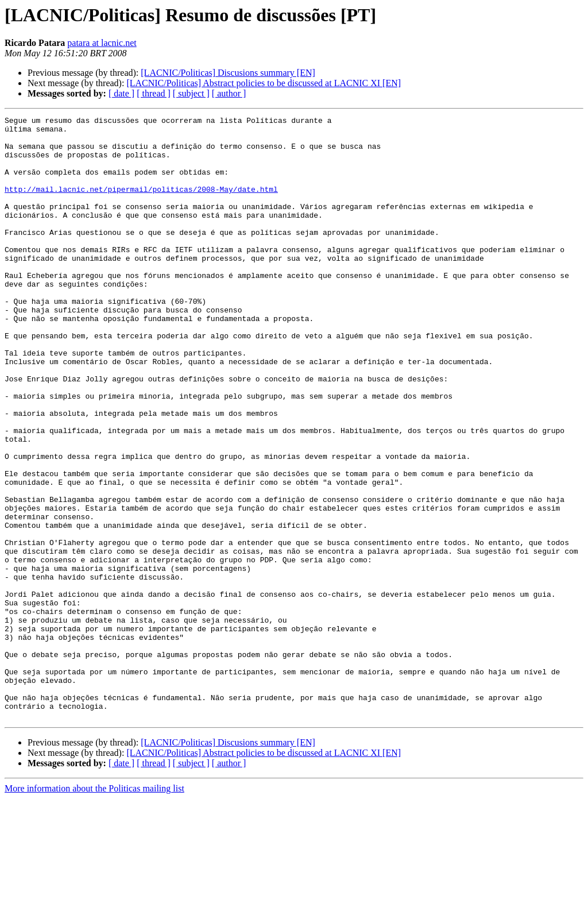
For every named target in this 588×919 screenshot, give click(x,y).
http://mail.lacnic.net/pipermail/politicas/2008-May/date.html (141, 204)
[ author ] (229, 93)
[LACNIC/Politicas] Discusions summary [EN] (228, 73)
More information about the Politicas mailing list (94, 909)
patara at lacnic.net (102, 43)
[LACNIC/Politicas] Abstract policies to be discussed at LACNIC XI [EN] (264, 83)
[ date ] (121, 93)
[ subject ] (191, 93)
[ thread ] (154, 93)
